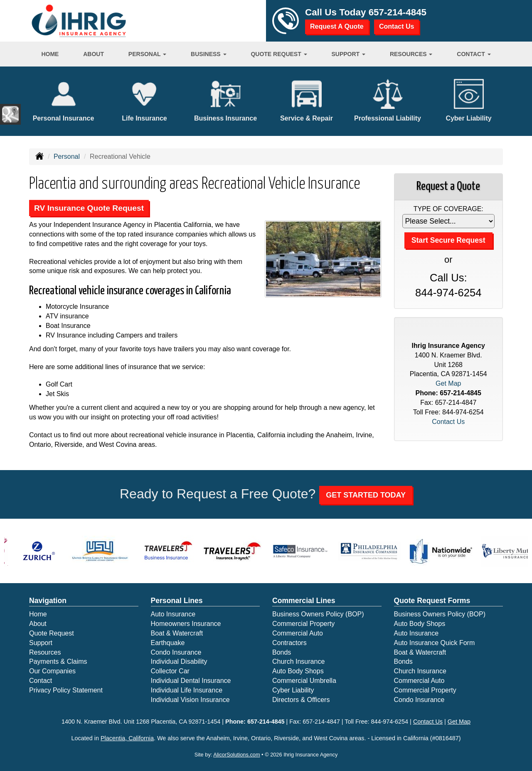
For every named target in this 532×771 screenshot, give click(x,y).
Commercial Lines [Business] (304, 601)
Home (50, 54)
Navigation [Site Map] (48, 601)
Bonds (282, 652)
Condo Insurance (176, 652)
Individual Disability (179, 661)
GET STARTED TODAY (366, 495)
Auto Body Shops (298, 671)
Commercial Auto (298, 633)
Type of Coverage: (448, 209)
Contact (41, 681)
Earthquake (168, 643)
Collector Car (170, 671)
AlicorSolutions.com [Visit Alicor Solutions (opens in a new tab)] (236, 755)
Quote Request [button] (279, 54)
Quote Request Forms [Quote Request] (432, 601)
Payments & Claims (58, 661)
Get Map (448, 383)
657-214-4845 (398, 12)
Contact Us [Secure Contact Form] (448, 422)
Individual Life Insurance (187, 690)
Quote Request (52, 633)
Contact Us (397, 26)
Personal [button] (147, 54)
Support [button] (348, 54)
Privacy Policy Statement (66, 690)
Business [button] (208, 54)
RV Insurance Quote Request (89, 208)
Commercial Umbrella (304, 681)
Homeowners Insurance (186, 624)
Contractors (289, 643)
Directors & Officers (301, 700)
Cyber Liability (293, 690)
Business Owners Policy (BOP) (318, 614)
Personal (67, 156)
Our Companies (52, 671)
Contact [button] (474, 54)
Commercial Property (303, 624)
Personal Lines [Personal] (177, 601)
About (94, 54)
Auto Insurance (173, 614)
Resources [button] (411, 54)
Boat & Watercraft (177, 633)
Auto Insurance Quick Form (435, 643)
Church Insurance (298, 661)
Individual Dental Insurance (191, 681)
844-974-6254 (448, 293)
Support (41, 643)
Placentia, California (127, 738)
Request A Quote (337, 26)
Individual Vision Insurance (190, 700)
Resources (45, 652)
